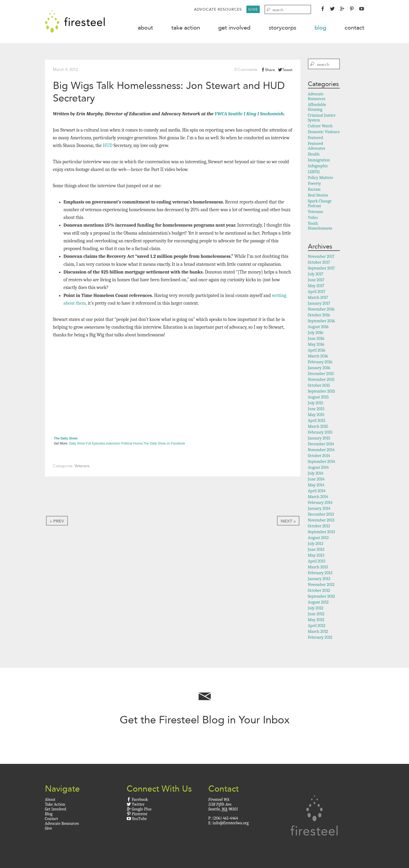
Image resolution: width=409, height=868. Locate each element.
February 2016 (320, 363)
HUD (108, 147)
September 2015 (321, 392)
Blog (320, 28)
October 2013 (319, 527)
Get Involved (234, 28)
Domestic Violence (324, 133)
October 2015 (319, 386)
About (145, 28)
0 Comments (246, 71)
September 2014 (321, 463)
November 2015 (321, 381)
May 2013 (316, 556)
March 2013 (318, 568)
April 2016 (317, 351)
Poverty (314, 185)
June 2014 (316, 480)
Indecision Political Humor (124, 445)
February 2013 (320, 574)
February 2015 (320, 433)
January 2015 (319, 439)
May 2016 (316, 345)
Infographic (318, 167)
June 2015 (316, 410)
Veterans (82, 467)
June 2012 (316, 615)
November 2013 (321, 521)
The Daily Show (66, 439)
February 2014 (320, 504)
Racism (314, 190)
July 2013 (316, 545)
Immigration (319, 161)
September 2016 (321, 322)
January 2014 (319, 510)
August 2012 (318, 603)
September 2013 (321, 533)
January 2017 (319, 304)
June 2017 (316, 281)
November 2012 (321, 586)
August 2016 (318, 328)
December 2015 (321, 375)
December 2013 (321, 515)
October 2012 (319, 592)
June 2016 (316, 340)
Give (253, 9)
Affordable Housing (317, 108)
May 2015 (316, 416)
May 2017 (316, 287)
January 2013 (319, 580)
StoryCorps (282, 28)
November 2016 (321, 310)
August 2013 (318, 539)
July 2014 (316, 474)
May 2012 (316, 621)
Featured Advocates (317, 147)
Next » (288, 522)
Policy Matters (320, 179)
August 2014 (318, 468)
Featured (316, 139)
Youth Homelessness (320, 227)
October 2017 (319, 263)
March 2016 (318, 357)
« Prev (57, 522)
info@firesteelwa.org (231, 824)
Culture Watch (320, 127)
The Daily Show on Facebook (164, 445)
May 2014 (316, 486)
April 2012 (317, 627)
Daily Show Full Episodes (87, 445)
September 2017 (321, 269)
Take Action (186, 28)
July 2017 (316, 275)
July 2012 (316, 609)
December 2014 (321, 445)
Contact (354, 28)
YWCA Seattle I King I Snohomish (249, 115)
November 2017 (321, 258)
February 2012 (320, 638)
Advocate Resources (218, 9)
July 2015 (316, 404)
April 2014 (317, 492)
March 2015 (318, 427)
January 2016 (319, 369)
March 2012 (318, 633)
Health (314, 155)
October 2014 (319, 457)
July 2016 (316, 334)
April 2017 (317, 293)
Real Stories (318, 196)
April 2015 (317, 422)
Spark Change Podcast (320, 205)
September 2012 (321, 597)
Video (313, 219)
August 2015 (318, 398)
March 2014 (318, 498)
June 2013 (316, 551)
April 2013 (317, 562)
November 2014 (321, 451)
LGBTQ (314, 173)
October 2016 (319, 316)
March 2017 (318, 299)
